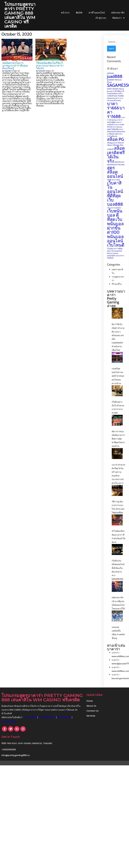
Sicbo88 (8, 75)
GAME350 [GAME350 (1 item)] (110, 78)
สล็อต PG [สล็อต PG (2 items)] (116, 144)
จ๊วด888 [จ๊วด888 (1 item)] (121, 100)
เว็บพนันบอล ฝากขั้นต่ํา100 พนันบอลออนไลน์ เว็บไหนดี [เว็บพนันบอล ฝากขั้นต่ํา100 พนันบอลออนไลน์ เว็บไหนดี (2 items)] (116, 237)
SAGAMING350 (47, 726)
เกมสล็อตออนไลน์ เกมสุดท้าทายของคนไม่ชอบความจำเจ (118, 380)
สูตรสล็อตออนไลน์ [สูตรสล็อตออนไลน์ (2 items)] (115, 176)
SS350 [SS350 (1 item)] (109, 93)
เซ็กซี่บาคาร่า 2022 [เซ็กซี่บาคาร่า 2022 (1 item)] (114, 184)
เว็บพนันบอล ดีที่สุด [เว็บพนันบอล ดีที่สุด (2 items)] (115, 220)
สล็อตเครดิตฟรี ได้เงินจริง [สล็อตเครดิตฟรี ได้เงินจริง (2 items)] (116, 159)
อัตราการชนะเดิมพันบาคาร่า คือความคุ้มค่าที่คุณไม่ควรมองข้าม (118, 443)
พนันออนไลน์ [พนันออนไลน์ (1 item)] (121, 136)
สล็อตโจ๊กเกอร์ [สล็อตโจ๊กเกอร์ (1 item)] (119, 166)
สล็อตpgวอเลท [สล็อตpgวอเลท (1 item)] (112, 147)
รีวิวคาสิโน (117, 288)
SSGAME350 (8, 730)
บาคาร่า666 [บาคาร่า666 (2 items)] (113, 110)
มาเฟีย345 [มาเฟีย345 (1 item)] (111, 138)
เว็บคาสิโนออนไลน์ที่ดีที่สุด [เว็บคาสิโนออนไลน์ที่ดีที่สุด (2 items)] (115, 194)
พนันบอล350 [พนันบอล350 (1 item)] (111, 136)
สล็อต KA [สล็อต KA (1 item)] (114, 141)
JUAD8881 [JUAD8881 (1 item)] (110, 84)
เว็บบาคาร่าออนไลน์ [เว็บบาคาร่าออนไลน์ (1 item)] (114, 212)
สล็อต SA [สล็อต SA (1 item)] (121, 147)
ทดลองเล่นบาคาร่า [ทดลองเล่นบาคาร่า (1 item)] (113, 103)
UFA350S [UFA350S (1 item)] (115, 93)
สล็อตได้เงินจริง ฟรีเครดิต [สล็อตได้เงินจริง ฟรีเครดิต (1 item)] (116, 169)
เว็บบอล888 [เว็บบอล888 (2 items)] (115, 206)
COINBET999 (24, 730)
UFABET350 (30, 726)
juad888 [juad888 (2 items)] (115, 81)
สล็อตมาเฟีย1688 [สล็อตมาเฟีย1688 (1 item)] (113, 150)
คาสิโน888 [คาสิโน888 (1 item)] (117, 96)
